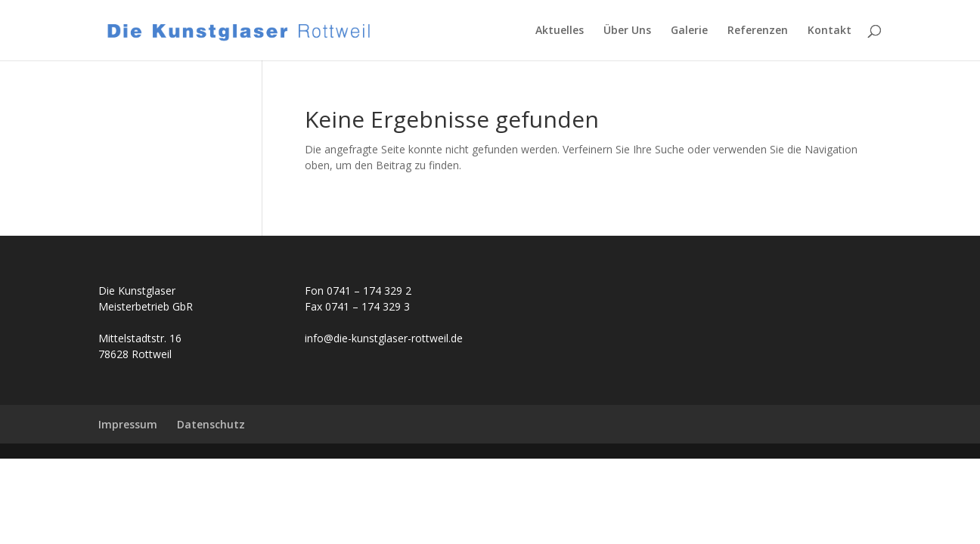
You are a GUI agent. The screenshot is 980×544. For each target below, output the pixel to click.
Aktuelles (560, 31)
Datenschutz (211, 424)
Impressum (128, 424)
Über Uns (627, 31)
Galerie (689, 31)
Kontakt (830, 31)
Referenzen (758, 31)
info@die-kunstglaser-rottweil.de (384, 338)
